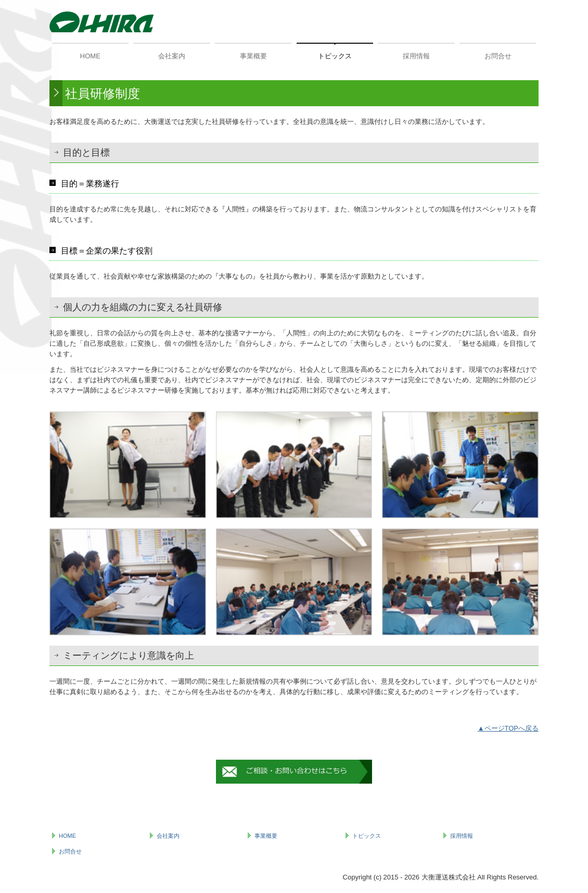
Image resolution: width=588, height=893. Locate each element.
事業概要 (253, 56)
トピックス (335, 56)
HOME (90, 56)
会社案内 (172, 56)
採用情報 (416, 56)
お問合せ (498, 56)
